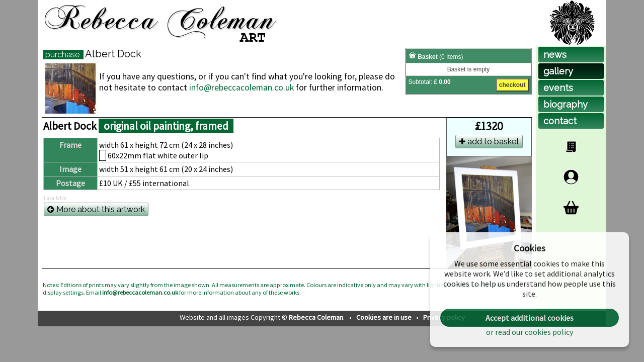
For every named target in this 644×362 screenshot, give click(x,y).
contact (560, 121)
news (555, 55)
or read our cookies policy (530, 332)
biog (566, 104)
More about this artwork (96, 209)
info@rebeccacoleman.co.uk (242, 87)
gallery (558, 71)
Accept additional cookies (530, 318)
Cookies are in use (385, 317)
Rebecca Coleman (316, 317)
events (558, 88)
